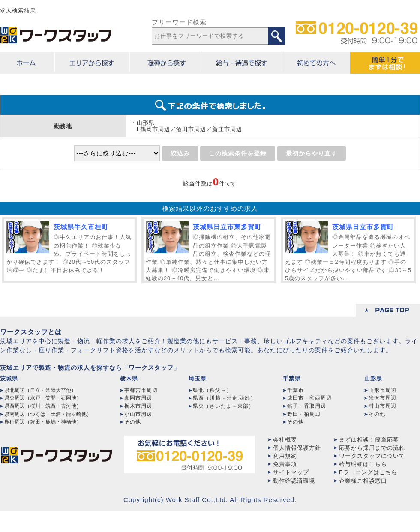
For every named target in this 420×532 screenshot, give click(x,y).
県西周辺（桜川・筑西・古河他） (43, 406)
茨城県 (9, 378)
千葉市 (295, 390)
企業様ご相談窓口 (363, 481)
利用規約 (285, 456)
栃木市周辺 (138, 406)
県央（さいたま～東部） (223, 406)
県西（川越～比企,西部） (224, 398)
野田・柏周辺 (304, 414)
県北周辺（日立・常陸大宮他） (40, 390)
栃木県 (129, 378)
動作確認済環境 (294, 481)
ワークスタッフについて (372, 456)
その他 (133, 422)
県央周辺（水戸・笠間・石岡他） (43, 398)
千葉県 (292, 378)
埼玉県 (198, 378)
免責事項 (285, 464)
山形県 (373, 378)
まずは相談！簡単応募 (369, 440)
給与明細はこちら (363, 464)
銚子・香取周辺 (307, 406)
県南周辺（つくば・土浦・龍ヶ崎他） (48, 414)
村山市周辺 (382, 406)
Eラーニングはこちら (368, 472)
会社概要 (285, 440)
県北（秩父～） (212, 390)
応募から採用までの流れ (372, 448)
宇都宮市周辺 (141, 390)
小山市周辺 (138, 414)
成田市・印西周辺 (309, 398)
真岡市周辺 (138, 398)
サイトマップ (291, 472)
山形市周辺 (382, 390)
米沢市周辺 (382, 398)
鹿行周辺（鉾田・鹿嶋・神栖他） (43, 422)
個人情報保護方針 (297, 448)
